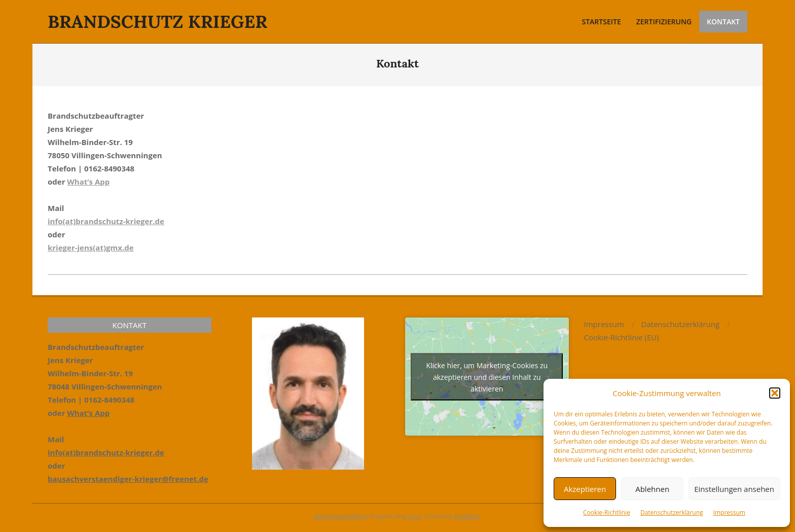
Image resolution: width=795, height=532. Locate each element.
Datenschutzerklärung (672, 512)
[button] (775, 393)
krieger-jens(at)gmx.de (91, 247)
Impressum (729, 512)
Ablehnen (652, 489)
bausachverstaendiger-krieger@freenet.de (128, 479)
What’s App (88, 182)
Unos (414, 516)
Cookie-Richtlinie (607, 512)
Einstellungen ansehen (734, 489)
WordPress (467, 516)
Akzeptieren (585, 489)
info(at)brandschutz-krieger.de (106, 221)
